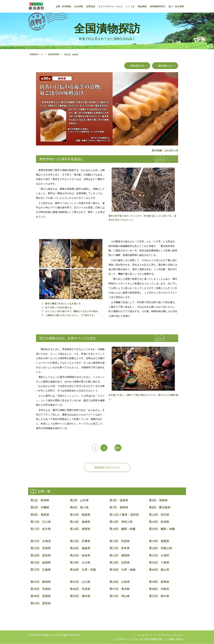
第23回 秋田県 (120, 541)
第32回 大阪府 (159, 555)
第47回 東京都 (120, 589)
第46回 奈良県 (80, 589)
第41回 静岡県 (41, 582)
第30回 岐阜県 (80, 555)
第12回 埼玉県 (159, 515)
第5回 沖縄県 (40, 508)
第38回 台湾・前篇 (83, 570)
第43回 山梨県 (120, 582)
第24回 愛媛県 (159, 541)
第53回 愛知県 (41, 603)
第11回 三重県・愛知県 (124, 515)
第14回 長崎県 (80, 522)
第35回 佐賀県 (120, 563)
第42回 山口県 (80, 582)
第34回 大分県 (80, 563)
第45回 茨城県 (41, 589)
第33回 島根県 (41, 563)
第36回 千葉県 (159, 563)
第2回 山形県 (79, 500)
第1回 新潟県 (40, 500)
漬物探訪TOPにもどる (107, 468)
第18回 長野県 (80, 529)
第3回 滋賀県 (119, 500)
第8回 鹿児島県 (160, 508)
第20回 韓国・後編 (162, 529)
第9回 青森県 (40, 515)
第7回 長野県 (119, 508)
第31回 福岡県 (120, 555)
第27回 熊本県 (120, 548)
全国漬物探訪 (54, 54)
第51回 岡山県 (120, 596)
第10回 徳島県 (80, 515)
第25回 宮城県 (41, 548)
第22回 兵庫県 (80, 541)
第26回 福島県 (80, 548)
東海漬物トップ (36, 54)
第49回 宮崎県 (41, 596)
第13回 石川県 (41, 522)
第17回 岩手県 (41, 529)
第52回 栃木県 (159, 596)
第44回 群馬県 (159, 582)
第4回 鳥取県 (158, 500)
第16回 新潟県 (159, 522)
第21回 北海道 (41, 541)
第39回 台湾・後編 (122, 570)
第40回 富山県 (159, 570)
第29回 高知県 (41, 555)
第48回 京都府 (159, 589)
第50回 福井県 (80, 596)
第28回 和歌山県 (160, 548)
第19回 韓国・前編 (122, 529)
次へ (118, 448)
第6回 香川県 (79, 508)
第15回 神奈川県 (121, 522)
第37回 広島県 (41, 570)
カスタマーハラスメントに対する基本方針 (139, 639)
